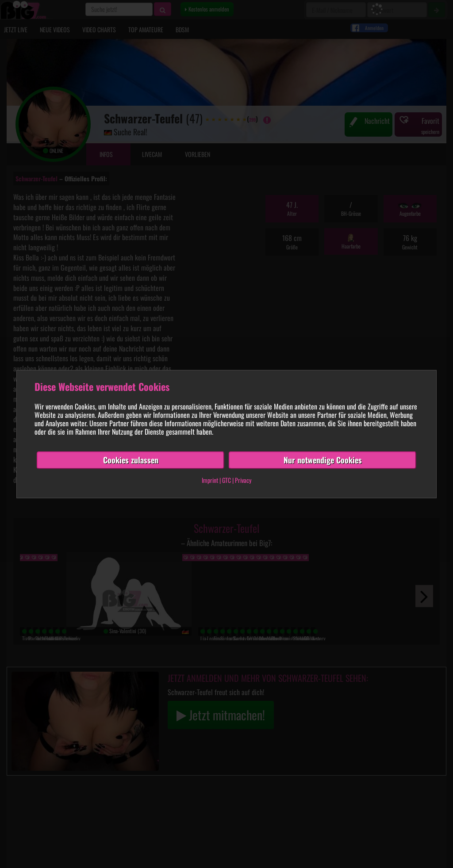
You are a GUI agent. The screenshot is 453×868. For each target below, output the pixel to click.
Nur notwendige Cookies (323, 460)
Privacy (243, 480)
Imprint (210, 480)
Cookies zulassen (131, 460)
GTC (226, 480)
